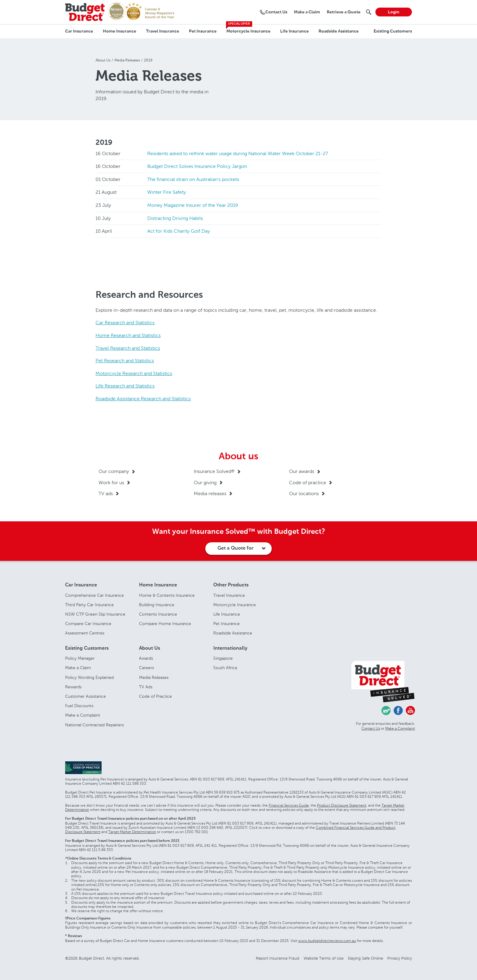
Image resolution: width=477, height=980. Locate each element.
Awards (146, 658)
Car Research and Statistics (125, 323)
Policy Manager (80, 658)
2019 (104, 143)
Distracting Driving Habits (175, 218)
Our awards (302, 471)
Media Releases (154, 678)
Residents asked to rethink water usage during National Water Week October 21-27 (238, 153)
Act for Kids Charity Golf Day (179, 231)
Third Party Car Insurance (89, 605)
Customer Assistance (85, 696)
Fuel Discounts (79, 706)
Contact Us (371, 728)
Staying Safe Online (365, 958)
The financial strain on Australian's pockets (193, 179)
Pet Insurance (203, 31)
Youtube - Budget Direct (410, 711)
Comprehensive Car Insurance (94, 595)
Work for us (111, 483)
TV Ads (146, 687)
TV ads (106, 493)
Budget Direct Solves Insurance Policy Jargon (197, 166)
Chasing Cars (386, 711)
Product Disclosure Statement (342, 805)
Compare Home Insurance (165, 624)
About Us (150, 648)
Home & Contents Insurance (167, 595)
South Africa (225, 668)
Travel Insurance (163, 31)
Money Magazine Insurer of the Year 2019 (193, 205)
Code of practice (308, 483)
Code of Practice (155, 696)
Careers (146, 668)
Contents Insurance (158, 614)
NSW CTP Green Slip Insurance (95, 614)
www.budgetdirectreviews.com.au (327, 941)
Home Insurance (120, 31)
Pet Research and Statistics (125, 361)
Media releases (210, 493)
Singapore (223, 658)
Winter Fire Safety (167, 192)
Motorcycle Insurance (248, 31)
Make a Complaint (83, 715)
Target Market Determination (132, 832)
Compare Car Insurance (88, 624)
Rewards (73, 687)
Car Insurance (79, 31)
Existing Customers (393, 31)
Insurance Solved (214, 471)
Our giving (205, 483)
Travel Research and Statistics (128, 348)
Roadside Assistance (339, 31)
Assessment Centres (85, 633)
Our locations (304, 493)
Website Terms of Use (324, 958)
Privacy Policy (400, 958)
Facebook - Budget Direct (398, 711)
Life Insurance (294, 31)
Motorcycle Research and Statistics (134, 373)
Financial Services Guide (289, 805)
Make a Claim (78, 668)
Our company (114, 471)
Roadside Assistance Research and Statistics (143, 399)
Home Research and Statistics (128, 335)
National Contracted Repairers (94, 725)
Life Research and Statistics (125, 386)
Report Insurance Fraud (278, 958)
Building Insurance (157, 605)
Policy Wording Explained (89, 678)
